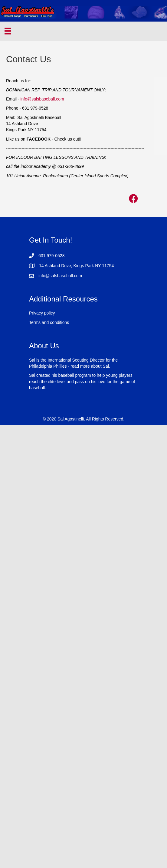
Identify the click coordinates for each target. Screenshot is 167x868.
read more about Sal (90, 366)
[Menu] (8, 31)
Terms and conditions (49, 322)
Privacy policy (42, 313)
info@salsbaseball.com (42, 99)
